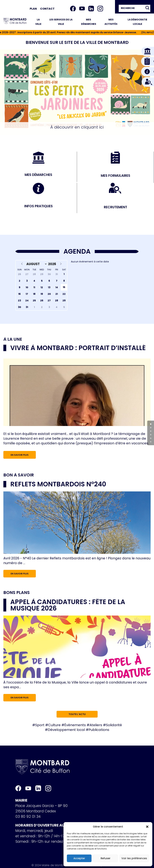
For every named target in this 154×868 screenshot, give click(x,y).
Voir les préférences (134, 858)
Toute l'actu (77, 714)
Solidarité (114, 725)
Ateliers (96, 725)
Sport (40, 725)
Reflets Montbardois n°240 (58, 484)
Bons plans (17, 593)
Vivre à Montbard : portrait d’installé (78, 348)
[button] (147, 827)
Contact (47, 9)
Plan (33, 9)
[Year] (53, 264)
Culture (54, 725)
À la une (13, 339)
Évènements (75, 725)
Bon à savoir (19, 475)
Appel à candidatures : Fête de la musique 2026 (68, 605)
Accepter (79, 858)
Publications (99, 730)
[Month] (36, 264)
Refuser (106, 858)
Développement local (66, 730)
